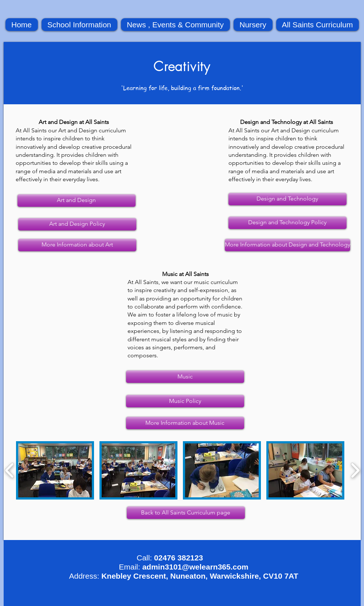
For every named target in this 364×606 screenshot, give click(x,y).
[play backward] (10, 470)
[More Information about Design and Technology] (287, 245)
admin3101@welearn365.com (195, 567)
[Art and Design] (77, 201)
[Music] (185, 377)
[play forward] (355, 470)
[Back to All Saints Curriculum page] (186, 513)
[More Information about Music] (185, 423)
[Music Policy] (185, 401)
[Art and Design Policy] (77, 224)
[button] (55, 470)
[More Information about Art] (77, 245)
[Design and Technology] (287, 199)
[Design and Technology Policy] (287, 223)
